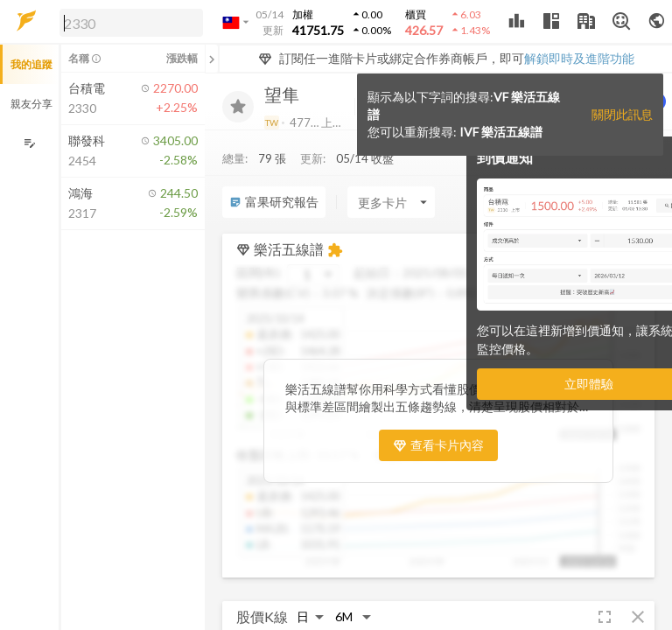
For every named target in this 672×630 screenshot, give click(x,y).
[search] (131, 23)
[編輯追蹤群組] (29, 143)
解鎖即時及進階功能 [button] (579, 58)
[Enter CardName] (391, 202)
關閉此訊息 (622, 114)
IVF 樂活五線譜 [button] (501, 132)
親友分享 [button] (31, 104)
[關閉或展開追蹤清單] (212, 59)
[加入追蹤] (238, 107)
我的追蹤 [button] (31, 64)
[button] (128, 22)
